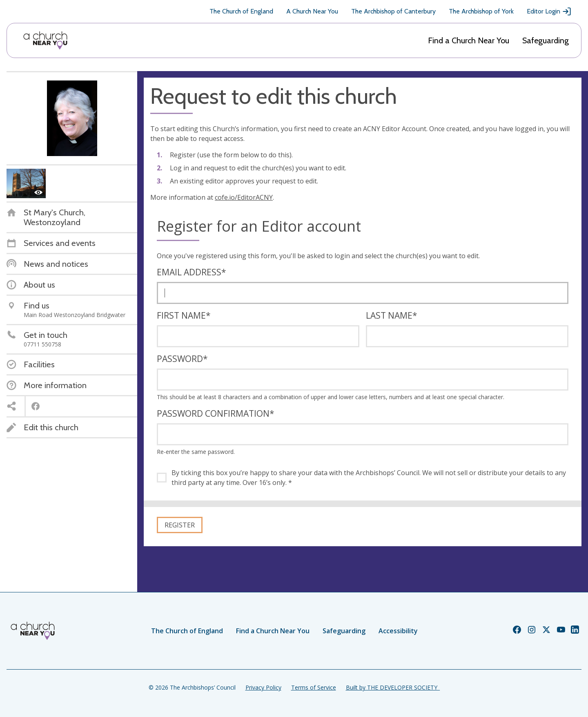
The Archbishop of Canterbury (393, 11)
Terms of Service (314, 687)
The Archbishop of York (481, 11)
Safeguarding (546, 40)
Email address (192, 272)
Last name (392, 315)
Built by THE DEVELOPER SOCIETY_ (393, 687)
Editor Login (549, 11)
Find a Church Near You (469, 40)
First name (184, 315)
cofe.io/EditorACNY (244, 197)
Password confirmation (216, 413)
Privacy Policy (263, 687)
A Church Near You (312, 11)
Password (182, 359)
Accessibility (398, 631)
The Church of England (241, 11)
